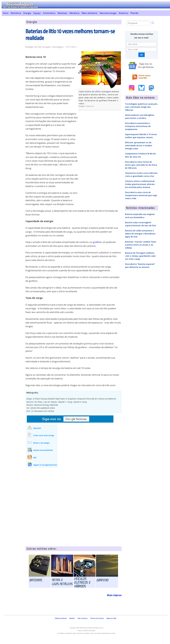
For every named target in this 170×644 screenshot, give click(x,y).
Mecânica (74, 13)
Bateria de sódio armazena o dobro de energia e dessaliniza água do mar (140, 234)
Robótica (123, 13)
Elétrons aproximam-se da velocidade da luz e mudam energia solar (139, 145)
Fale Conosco (83, 618)
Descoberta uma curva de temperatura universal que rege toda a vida (141, 195)
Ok (141, 55)
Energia (27, 13)
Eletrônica (16, 13)
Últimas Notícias (61, 618)
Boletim (72, 618)
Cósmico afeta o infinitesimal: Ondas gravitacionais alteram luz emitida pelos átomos (140, 184)
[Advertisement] (13, 61)
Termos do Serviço (97, 618)
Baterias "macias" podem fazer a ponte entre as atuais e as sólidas (141, 245)
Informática (49, 13)
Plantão (134, 13)
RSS (35, 458)
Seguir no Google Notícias (45, 465)
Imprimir (37, 428)
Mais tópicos (114, 595)
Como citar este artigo (44, 435)
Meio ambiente (89, 13)
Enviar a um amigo (41, 443)
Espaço (37, 13)
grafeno (97, 242)
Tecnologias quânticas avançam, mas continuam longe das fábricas (141, 107)
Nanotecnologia (108, 13)
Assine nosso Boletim (43, 450)
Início (6, 13)
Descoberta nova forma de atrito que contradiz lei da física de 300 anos (141, 165)
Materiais (62, 13)
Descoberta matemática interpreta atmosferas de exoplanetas (138, 126)
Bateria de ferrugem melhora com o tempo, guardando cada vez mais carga (140, 256)
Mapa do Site (111, 618)
